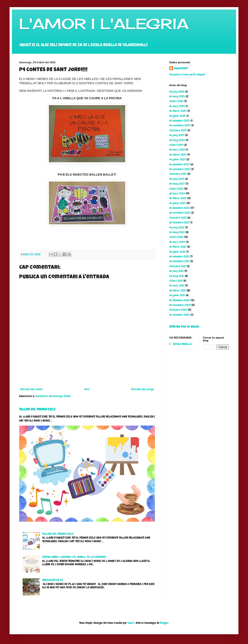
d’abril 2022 (176, 237)
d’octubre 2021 (178, 266)
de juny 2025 (177, 92)
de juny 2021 (176, 271)
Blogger (164, 623)
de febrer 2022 (178, 247)
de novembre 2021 (179, 261)
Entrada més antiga (142, 389)
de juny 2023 (177, 179)
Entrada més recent (31, 389)
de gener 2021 (177, 295)
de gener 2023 (178, 203)
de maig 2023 (177, 184)
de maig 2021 (177, 276)
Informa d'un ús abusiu (184, 326)
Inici (87, 389)
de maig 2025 (177, 96)
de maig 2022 (177, 232)
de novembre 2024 (180, 125)
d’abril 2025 (176, 101)
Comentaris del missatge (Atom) (53, 396)
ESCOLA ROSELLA (182, 344)
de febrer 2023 (178, 198)
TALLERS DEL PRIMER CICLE (37, 409)
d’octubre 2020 (178, 310)
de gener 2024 (178, 159)
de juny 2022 (177, 227)
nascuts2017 (181, 68)
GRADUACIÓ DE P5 (53, 580)
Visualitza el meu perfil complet (187, 74)
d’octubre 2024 (178, 130)
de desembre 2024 (180, 121)
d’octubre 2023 (178, 174)
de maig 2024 (177, 140)
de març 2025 (177, 106)
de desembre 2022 (180, 208)
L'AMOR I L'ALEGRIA (104, 24)
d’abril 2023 (176, 189)
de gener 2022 (178, 252)
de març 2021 (177, 285)
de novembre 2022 (180, 213)
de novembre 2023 (180, 169)
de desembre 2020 (180, 300)
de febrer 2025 (178, 111)
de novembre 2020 (180, 305)
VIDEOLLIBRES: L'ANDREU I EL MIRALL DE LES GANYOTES (74, 557)
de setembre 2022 (179, 222)
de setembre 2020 (180, 315)
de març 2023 (177, 193)
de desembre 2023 (180, 164)
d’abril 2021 (176, 281)
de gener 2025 (178, 116)
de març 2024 (177, 150)
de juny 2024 (177, 135)
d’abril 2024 (176, 145)
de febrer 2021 (178, 290)
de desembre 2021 (179, 256)
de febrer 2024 (178, 155)
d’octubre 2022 (178, 218)
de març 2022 (177, 242)
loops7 (131, 623)
